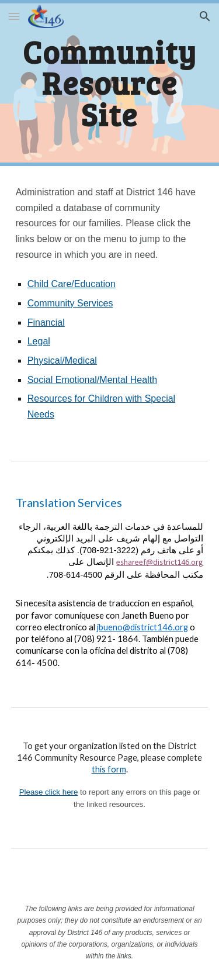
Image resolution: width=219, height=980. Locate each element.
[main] (110, 83)
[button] (14, 16)
